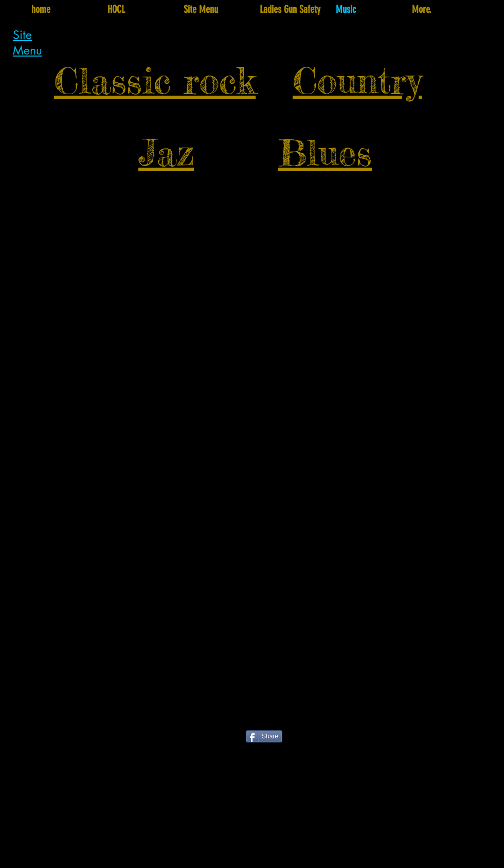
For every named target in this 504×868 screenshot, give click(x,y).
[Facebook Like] (190, 741)
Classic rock (155, 80)
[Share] (264, 736)
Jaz (166, 152)
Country (357, 80)
